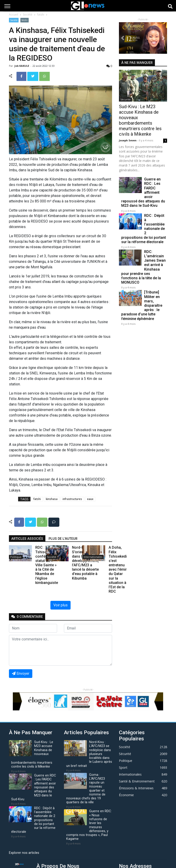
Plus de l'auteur (63, 539)
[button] (123, 38)
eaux (90, 499)
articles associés (27, 539)
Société (28, 15)
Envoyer (21, 673)
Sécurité (125, 99)
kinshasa (52, 499)
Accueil (14, 15)
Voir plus (60, 605)
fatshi (41, 15)
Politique (16, 557)
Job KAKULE (22, 66)
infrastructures (72, 499)
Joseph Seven (128, 140)
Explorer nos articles (24, 853)
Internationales (93, 557)
